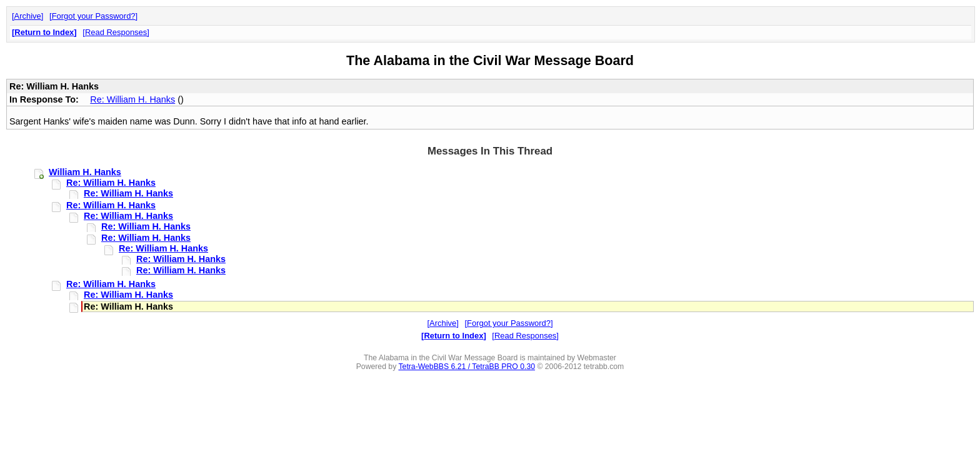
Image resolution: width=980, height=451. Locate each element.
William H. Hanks (85, 172)
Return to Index (44, 32)
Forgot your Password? (94, 16)
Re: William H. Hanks (132, 99)
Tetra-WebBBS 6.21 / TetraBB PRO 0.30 (467, 367)
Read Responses (116, 32)
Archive (28, 16)
